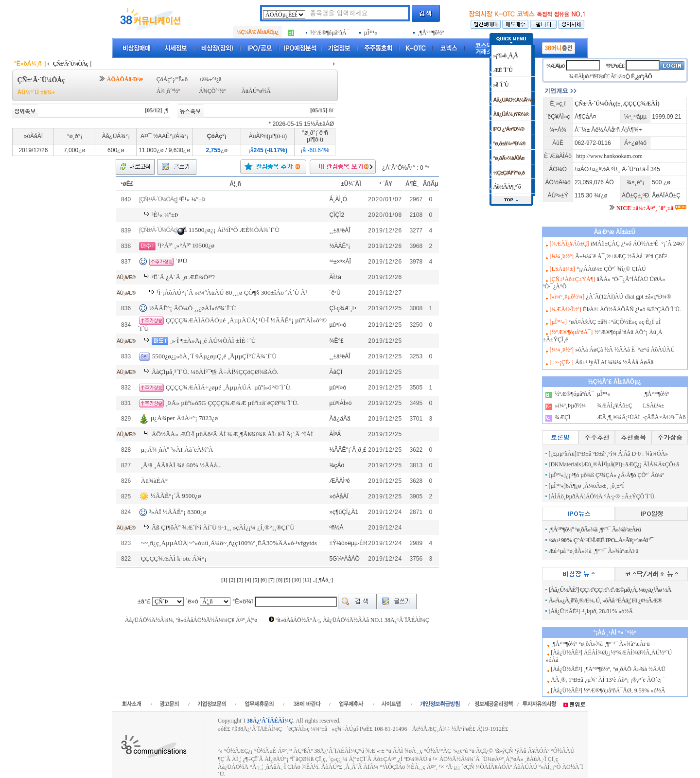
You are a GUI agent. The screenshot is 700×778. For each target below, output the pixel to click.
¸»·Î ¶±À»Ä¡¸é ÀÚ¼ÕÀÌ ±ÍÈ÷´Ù (213, 341)
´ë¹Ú (181, 261)
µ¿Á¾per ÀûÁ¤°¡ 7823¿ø (184, 418)
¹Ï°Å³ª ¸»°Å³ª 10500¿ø (186, 245)
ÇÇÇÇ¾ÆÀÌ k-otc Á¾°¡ (174, 558)
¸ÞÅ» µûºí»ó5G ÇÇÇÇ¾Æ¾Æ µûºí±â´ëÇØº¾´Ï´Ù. (232, 403)
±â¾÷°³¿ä (210, 79)
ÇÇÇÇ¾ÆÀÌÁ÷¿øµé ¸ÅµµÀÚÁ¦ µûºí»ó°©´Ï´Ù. (229, 387)
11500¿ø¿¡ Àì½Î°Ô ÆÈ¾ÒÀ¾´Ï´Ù (234, 230)
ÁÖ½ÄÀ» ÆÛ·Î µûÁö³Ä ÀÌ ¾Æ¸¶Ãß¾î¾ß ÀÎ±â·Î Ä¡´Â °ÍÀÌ (232, 434)
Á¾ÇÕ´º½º (212, 91)
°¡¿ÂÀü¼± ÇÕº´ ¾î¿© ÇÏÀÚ (611, 269)
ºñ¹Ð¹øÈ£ (615, 66)
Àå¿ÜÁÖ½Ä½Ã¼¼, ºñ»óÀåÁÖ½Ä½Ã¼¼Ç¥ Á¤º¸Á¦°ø (191, 620)
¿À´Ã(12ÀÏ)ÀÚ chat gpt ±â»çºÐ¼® (629, 297)
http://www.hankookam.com (609, 156)
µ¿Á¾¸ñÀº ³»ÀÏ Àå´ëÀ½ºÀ (177, 450)
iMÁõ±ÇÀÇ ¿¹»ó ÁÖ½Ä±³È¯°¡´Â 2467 (638, 244)
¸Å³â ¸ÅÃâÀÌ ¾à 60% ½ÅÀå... (181, 465)
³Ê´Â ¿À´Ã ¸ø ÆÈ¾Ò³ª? (183, 277)
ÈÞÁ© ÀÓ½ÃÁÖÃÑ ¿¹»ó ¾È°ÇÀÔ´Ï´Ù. (632, 309)
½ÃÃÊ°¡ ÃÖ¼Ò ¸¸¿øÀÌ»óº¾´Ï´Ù (193, 308)
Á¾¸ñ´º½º (168, 91)
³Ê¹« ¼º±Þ (192, 199)
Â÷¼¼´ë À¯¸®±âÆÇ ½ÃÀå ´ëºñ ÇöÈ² (621, 256)
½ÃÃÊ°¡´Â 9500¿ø (176, 496)
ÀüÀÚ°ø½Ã (256, 91)
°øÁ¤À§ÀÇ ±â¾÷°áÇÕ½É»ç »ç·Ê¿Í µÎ (614, 322)
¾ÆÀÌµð (555, 66)
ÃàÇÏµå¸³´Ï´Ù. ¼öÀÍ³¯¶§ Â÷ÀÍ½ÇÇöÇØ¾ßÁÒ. (215, 372)
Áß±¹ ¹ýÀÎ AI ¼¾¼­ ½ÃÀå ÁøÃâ (614, 362)
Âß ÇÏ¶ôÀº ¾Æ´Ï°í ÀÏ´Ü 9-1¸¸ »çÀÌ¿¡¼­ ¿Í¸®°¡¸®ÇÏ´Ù (223, 527)
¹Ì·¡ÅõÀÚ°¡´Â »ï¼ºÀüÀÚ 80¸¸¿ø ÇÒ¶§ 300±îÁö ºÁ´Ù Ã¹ (232, 292)
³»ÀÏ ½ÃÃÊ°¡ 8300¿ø (178, 512)
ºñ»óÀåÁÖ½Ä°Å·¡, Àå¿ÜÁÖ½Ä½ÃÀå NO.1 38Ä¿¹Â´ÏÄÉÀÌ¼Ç (352, 620)
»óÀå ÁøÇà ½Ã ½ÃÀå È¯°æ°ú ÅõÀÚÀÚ (625, 350)
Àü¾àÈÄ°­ (154, 481)
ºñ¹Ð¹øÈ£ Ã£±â (607, 76)
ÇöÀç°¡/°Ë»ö (172, 79)
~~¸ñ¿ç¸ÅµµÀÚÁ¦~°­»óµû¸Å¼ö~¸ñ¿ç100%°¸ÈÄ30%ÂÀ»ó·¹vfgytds (229, 543)
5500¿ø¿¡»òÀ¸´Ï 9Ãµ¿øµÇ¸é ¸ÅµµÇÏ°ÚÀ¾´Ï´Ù (214, 356)
